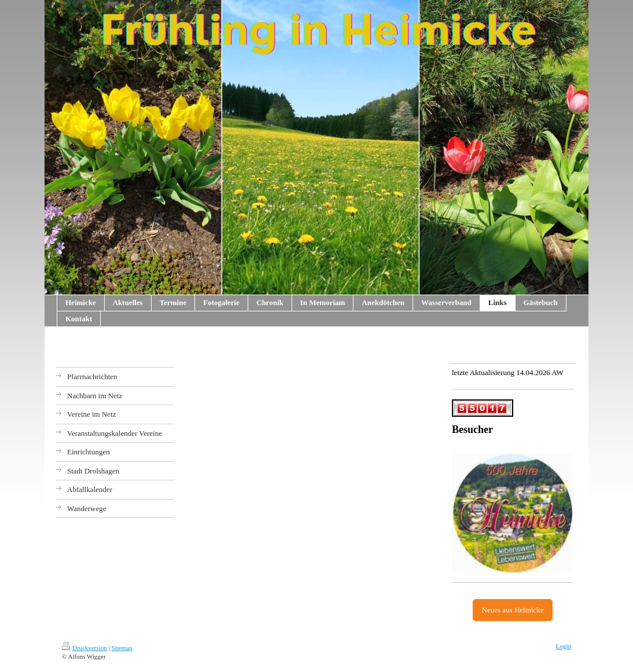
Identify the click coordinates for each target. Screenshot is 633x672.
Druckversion (84, 648)
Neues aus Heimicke (513, 610)
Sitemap (122, 648)
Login (564, 646)
